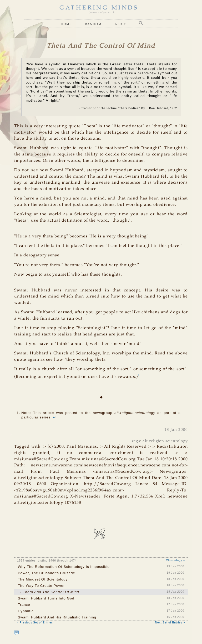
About (121, 24)
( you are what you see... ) (101, 12)
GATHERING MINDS (99, 8)
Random (93, 24)
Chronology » (175, 560)
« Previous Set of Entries (35, 623)
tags (136, 441)
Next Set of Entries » (170, 623)
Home (66, 24)
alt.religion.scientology (165, 441)
